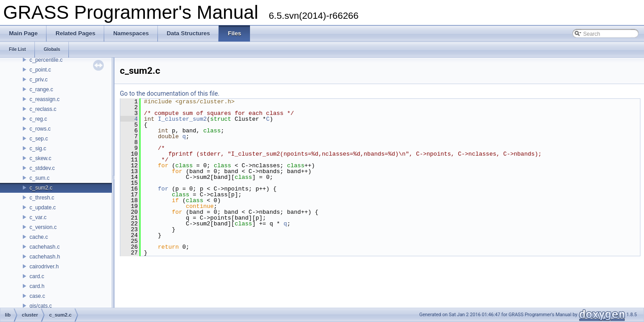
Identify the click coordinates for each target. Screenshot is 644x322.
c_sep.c (39, 139)
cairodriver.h (44, 267)
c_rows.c (40, 129)
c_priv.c (38, 80)
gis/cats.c (41, 306)
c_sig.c (38, 148)
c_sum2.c (41, 188)
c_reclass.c (43, 109)
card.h (37, 286)
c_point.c (40, 70)
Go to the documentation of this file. (170, 93)
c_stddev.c (42, 168)
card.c (37, 276)
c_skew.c (40, 158)
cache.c (39, 237)
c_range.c (41, 89)
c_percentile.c (46, 60)
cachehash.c (44, 247)
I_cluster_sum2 (182, 119)
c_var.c (38, 217)
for (163, 189)
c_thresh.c (42, 198)
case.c (37, 296)
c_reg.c (38, 119)
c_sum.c (40, 178)
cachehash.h (45, 257)
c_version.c (43, 227)
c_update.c (43, 208)
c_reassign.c (44, 99)
